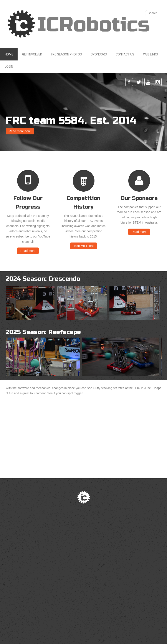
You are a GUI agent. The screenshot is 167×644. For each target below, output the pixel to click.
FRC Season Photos (66, 54)
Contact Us (125, 54)
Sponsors (99, 54)
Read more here (20, 131)
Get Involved (32, 54)
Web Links (150, 54)
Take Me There (83, 246)
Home (9, 54)
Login (9, 67)
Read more (28, 251)
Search (145, 10)
